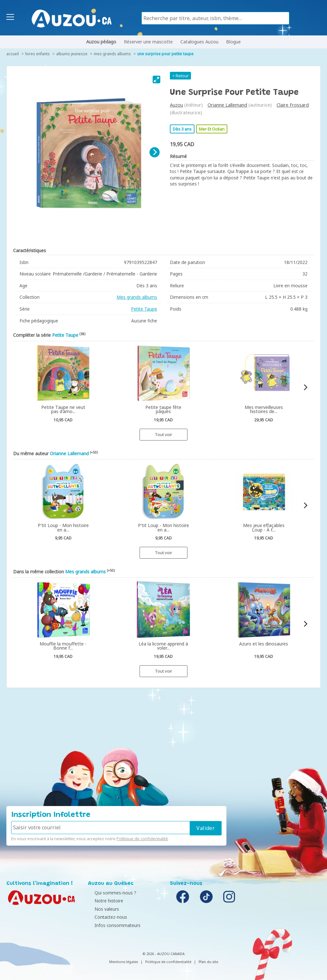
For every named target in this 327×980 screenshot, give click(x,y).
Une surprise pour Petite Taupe (165, 54)
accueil (13, 54)
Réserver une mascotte (148, 42)
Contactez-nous (106, 917)
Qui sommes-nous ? (111, 893)
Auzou (176, 105)
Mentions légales (124, 962)
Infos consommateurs (113, 925)
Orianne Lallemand (227, 105)
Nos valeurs (102, 909)
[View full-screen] (156, 79)
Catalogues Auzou (199, 42)
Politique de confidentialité (142, 839)
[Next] (155, 152)
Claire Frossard (293, 105)
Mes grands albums (112, 54)
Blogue (233, 42)
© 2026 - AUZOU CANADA (163, 954)
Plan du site (208, 962)
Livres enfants (38, 54)
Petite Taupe (144, 309)
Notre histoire (104, 901)
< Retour (180, 76)
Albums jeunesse (72, 54)
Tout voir (163, 434)
